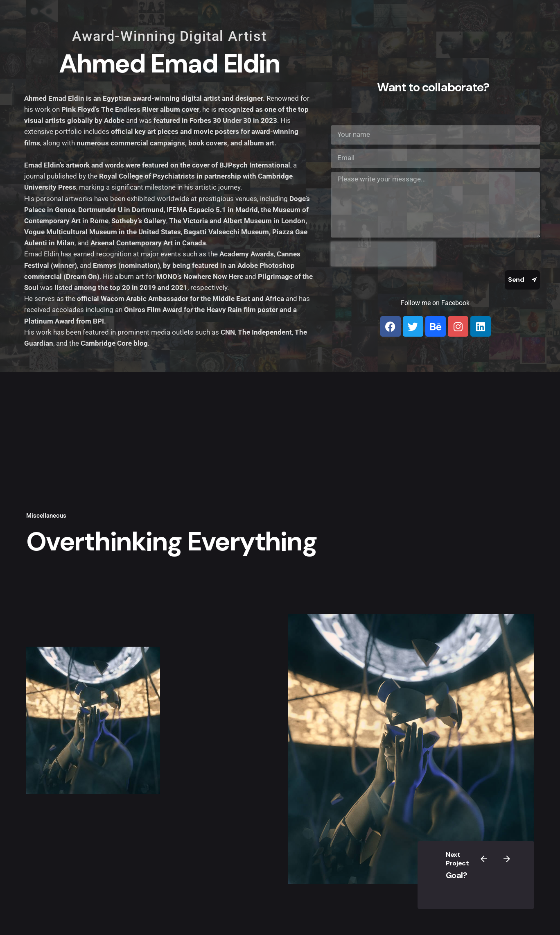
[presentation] (383, 254)
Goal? (457, 875)
